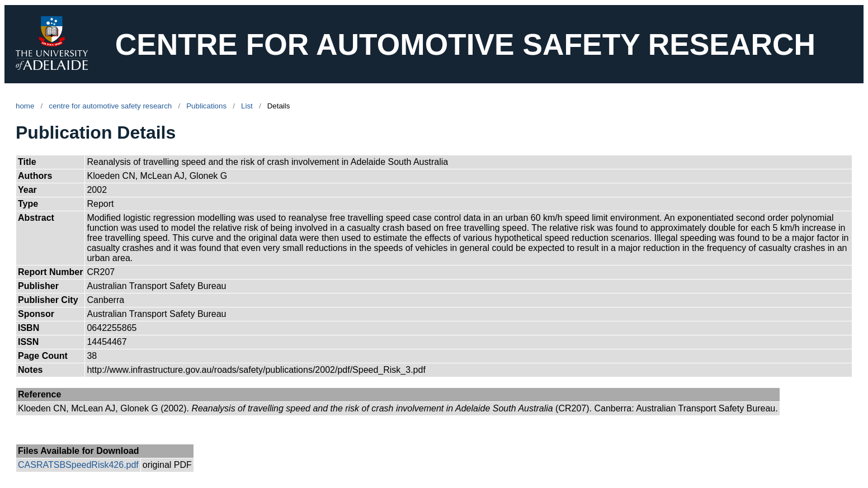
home (25, 106)
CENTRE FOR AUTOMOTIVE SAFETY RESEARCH (465, 44)
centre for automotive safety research (110, 106)
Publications (206, 106)
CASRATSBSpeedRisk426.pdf (78, 465)
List (247, 106)
